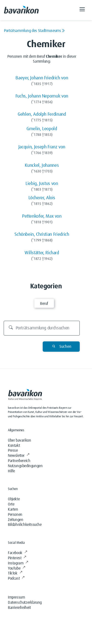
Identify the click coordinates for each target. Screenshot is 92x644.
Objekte (14, 499)
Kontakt (14, 446)
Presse (13, 450)
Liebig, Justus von (42, 184)
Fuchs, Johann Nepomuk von (42, 96)
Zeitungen (15, 520)
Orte (11, 504)
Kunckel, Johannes (42, 165)
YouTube (17, 568)
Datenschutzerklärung (25, 602)
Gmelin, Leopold (42, 129)
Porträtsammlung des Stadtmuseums (34, 31)
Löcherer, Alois (42, 198)
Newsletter (19, 456)
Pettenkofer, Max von (42, 216)
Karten (13, 509)
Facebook (17, 553)
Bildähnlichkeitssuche (25, 525)
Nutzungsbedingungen (25, 466)
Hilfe (11, 471)
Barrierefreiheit (19, 608)
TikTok (15, 573)
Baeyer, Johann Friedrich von (42, 78)
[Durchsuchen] (42, 328)
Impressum (16, 597)
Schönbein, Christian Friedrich (42, 234)
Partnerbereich (19, 461)
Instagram (18, 563)
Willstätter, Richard (42, 253)
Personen (15, 515)
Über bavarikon (19, 440)
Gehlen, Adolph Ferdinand (42, 114)
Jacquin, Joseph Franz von (42, 147)
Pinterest (17, 558)
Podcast (16, 578)
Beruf (44, 304)
